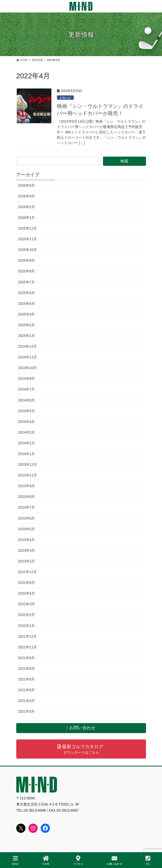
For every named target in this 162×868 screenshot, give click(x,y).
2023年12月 (28, 464)
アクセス (78, 860)
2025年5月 (27, 293)
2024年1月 (27, 454)
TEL (148, 860)
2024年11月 (28, 357)
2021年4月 (27, 701)
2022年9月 (27, 583)
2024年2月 (27, 443)
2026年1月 (27, 218)
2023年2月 (27, 561)
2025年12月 (28, 228)
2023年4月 (27, 540)
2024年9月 (27, 379)
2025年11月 (28, 239)
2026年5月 (27, 185)
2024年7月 (27, 389)
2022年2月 (27, 615)
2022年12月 (28, 572)
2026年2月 (27, 207)
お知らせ (65, 98)
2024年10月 (28, 368)
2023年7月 (27, 507)
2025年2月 (27, 325)
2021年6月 (27, 679)
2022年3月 (27, 604)
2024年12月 (28, 346)
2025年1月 (27, 336)
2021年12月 (28, 636)
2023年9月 (27, 486)
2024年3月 (27, 432)
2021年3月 (27, 711)
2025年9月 (27, 260)
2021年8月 (27, 669)
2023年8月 (27, 497)
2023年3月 (27, 550)
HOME (46, 860)
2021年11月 (28, 647)
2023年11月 (28, 475)
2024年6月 (27, 400)
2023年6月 (27, 518)
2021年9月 (27, 658)
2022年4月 (27, 593)
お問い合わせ (114, 860)
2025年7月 (27, 282)
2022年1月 (27, 626)
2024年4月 (27, 422)
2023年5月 (27, 529)
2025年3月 (27, 314)
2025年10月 (28, 250)
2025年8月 (27, 271)
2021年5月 (27, 690)
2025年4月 (27, 304)
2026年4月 (27, 196)
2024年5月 (27, 411)
